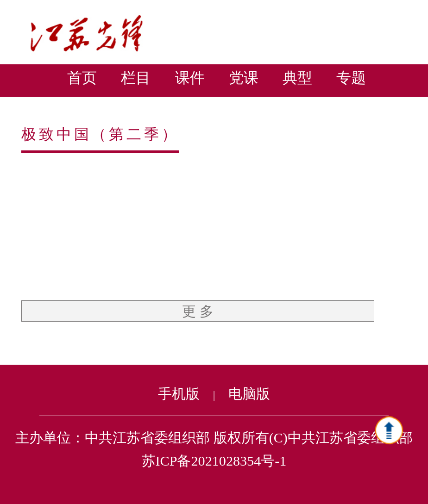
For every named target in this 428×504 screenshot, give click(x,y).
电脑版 (249, 394)
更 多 (198, 311)
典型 (297, 78)
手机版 (179, 394)
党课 (244, 78)
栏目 (136, 78)
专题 (351, 78)
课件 (190, 78)
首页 (82, 78)
